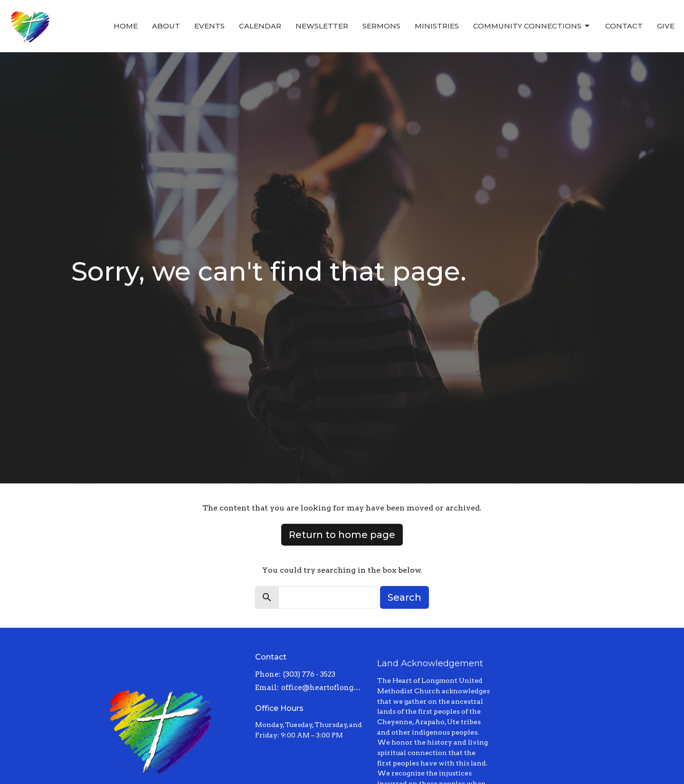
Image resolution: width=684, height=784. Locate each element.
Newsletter (322, 26)
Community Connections (532, 26)
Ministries (437, 26)
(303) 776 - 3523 (309, 674)
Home (126, 26)
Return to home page (342, 535)
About (166, 26)
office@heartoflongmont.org (325, 688)
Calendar (260, 26)
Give (666, 26)
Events (209, 26)
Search (404, 597)
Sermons (381, 26)
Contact (624, 26)
